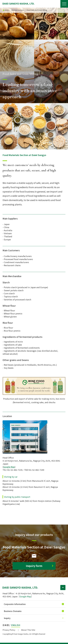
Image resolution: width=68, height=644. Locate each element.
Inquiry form (34, 566)
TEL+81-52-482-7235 (13, 470)
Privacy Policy (9, 630)
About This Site (28, 630)
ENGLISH (16, 625)
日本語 (6, 625)
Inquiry (7, 618)
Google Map (9, 467)
